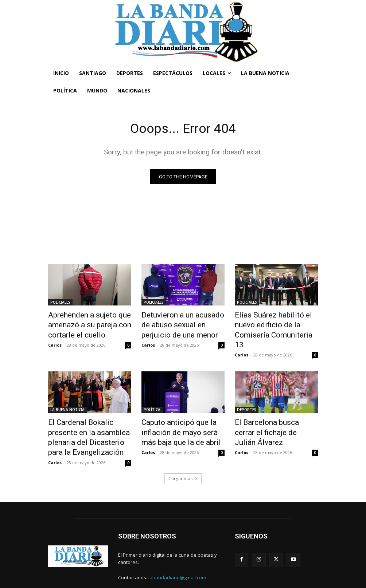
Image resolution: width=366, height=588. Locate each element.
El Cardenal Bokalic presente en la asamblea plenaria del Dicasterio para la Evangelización (87, 419)
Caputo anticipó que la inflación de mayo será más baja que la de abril (179, 415)
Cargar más (183, 456)
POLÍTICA (152, 395)
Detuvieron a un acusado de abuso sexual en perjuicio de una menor (180, 323)
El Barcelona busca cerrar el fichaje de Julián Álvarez (272, 411)
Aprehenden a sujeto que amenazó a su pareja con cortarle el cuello (82, 323)
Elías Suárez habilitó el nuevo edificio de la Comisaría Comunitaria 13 (274, 323)
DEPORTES (247, 395)
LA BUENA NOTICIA (67, 395)
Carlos (55, 341)
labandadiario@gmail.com (177, 556)
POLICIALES (60, 303)
